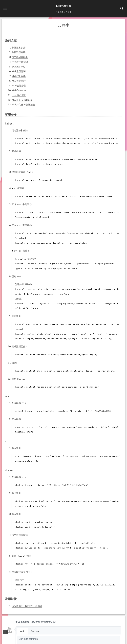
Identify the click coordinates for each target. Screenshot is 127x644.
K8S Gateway (19, 90)
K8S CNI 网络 (19, 76)
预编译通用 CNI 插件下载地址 (27, 606)
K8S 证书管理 (19, 85)
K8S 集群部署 (19, 71)
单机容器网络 (19, 52)
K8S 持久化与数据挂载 (23, 104)
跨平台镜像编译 (20, 535)
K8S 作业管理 (19, 81)
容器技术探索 (19, 47)
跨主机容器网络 (20, 57)
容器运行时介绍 (20, 62)
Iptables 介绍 (18, 66)
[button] (5, 9)
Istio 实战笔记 (19, 95)
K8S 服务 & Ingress (22, 100)
